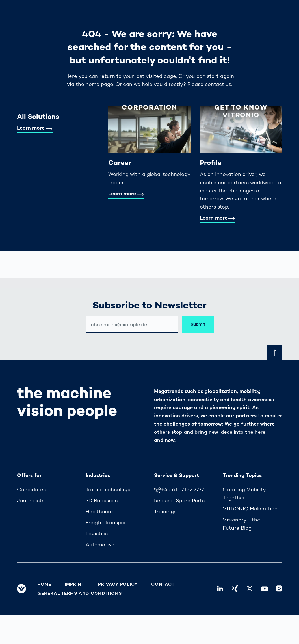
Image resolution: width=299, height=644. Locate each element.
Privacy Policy (118, 584)
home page (99, 84)
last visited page (156, 76)
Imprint (74, 584)
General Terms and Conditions (80, 593)
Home (44, 584)
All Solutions (38, 116)
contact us (218, 84)
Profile (211, 163)
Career (120, 163)
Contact (163, 584)
